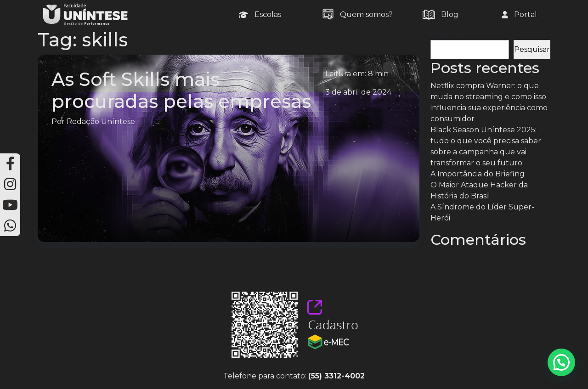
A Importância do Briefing (478, 174)
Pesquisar (448, 34)
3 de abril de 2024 (358, 92)
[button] (561, 362)
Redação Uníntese (101, 121)
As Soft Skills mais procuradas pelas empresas (181, 90)
